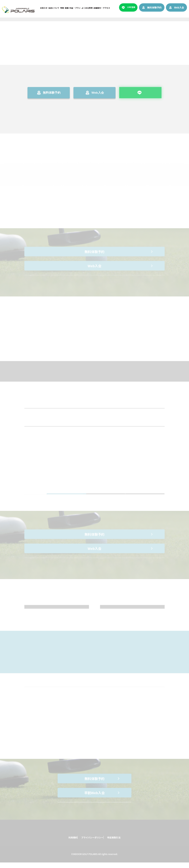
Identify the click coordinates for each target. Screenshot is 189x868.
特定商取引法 (118, 841)
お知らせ (44, 8)
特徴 (62, 8)
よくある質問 (87, 8)
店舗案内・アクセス (102, 8)
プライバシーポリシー (90, 841)
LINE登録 (131, 7)
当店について (54, 8)
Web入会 (179, 7)
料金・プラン (75, 8)
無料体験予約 (154, 7)
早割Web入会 (95, 796)
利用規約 (64, 841)
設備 (67, 8)
